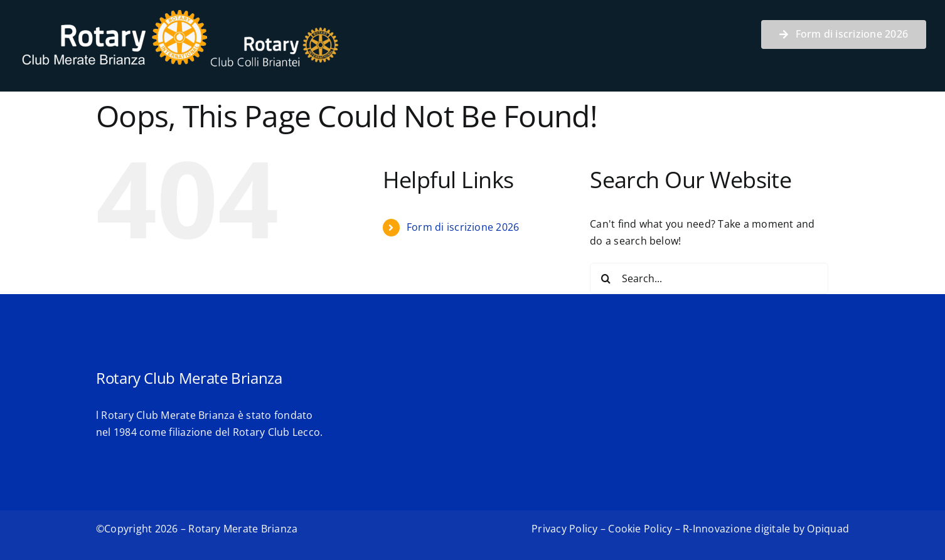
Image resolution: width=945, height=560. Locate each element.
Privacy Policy (564, 529)
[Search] (606, 278)
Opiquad (828, 529)
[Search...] (709, 278)
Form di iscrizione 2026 (463, 227)
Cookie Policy (640, 529)
